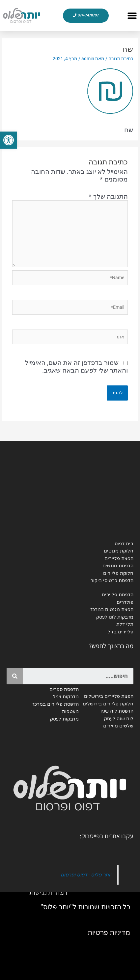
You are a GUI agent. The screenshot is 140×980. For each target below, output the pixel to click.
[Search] (15, 676)
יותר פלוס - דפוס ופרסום (86, 875)
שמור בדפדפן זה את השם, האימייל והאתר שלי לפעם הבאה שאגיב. (76, 367)
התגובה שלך (108, 196)
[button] (132, 16)
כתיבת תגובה (121, 59)
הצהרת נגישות (48, 892)
